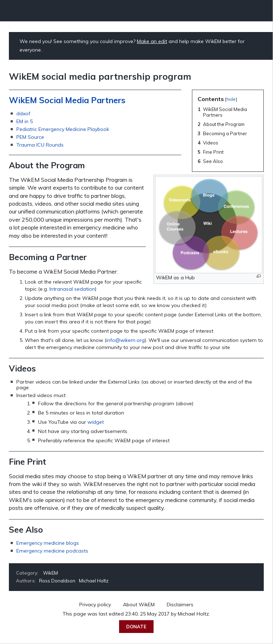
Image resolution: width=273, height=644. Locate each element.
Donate (136, 627)
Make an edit (152, 41)
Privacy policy (95, 605)
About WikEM (139, 605)
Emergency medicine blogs (48, 543)
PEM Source (30, 137)
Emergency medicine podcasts (52, 551)
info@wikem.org (125, 340)
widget (96, 422)
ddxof (23, 114)
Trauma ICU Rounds (40, 145)
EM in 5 (25, 121)
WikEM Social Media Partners (67, 100)
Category (27, 573)
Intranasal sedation (72, 289)
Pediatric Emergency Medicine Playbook (63, 129)
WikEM (50, 573)
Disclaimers (180, 605)
